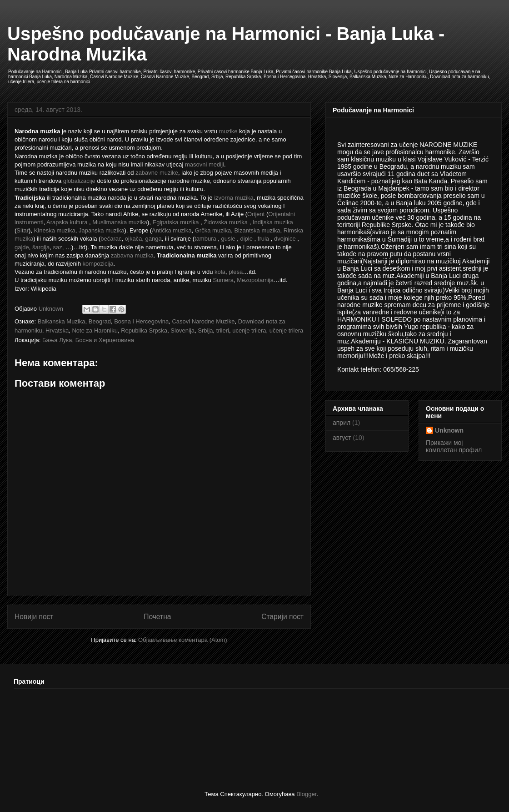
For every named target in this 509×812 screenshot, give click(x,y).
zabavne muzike (157, 173)
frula (263, 239)
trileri (223, 330)
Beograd (100, 321)
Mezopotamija (255, 280)
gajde (22, 247)
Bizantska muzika (257, 230)
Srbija (205, 330)
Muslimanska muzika (120, 222)
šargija (41, 247)
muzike (228, 131)
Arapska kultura (67, 222)
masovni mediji (205, 164)
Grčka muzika (213, 230)
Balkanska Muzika (62, 321)
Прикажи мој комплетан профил (454, 446)
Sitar (22, 230)
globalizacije (79, 181)
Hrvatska (57, 330)
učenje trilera (286, 330)
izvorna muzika (234, 198)
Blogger (306, 794)
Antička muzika (172, 230)
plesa (236, 272)
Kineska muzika (55, 230)
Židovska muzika (226, 222)
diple (246, 239)
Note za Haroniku (95, 330)
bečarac (111, 239)
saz (58, 247)
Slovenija (182, 330)
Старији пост (282, 617)
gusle (228, 239)
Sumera (223, 280)
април (342, 423)
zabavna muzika (132, 255)
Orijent (256, 214)
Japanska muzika (101, 230)
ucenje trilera (249, 330)
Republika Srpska (144, 330)
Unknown (449, 430)
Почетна (157, 617)
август (342, 438)
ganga (154, 239)
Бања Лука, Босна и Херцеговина (88, 340)
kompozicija (98, 264)
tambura (205, 239)
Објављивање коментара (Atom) (183, 640)
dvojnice (285, 239)
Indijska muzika (273, 222)
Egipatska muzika (175, 222)
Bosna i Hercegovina (141, 321)
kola (220, 272)
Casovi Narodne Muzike (203, 321)
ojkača (134, 239)
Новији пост (34, 617)
